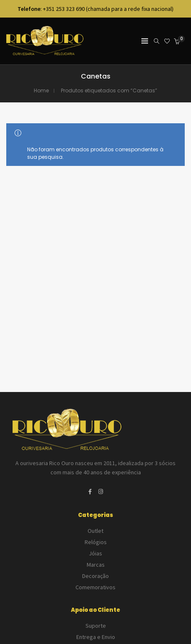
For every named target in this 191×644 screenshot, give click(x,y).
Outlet (95, 531)
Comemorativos (95, 587)
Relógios (96, 542)
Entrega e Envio (96, 637)
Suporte (96, 626)
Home (41, 90)
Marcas (96, 565)
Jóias (95, 553)
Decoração (95, 576)
